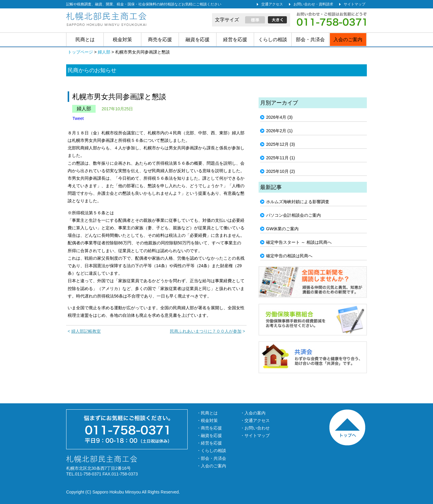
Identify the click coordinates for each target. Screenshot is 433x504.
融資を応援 (198, 40)
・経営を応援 (209, 443)
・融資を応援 (209, 435)
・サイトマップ (255, 435)
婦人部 (84, 109)
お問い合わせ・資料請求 (313, 4)
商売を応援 (160, 40)
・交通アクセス (255, 420)
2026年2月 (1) (279, 131)
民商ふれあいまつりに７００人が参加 (206, 331)
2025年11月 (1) (281, 158)
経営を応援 (235, 40)
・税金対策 (207, 420)
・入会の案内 (253, 413)
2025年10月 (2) (281, 171)
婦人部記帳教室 (86, 331)
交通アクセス (272, 4)
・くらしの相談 (211, 451)
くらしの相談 (273, 40)
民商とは (85, 40)
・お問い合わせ (255, 428)
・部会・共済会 (211, 458)
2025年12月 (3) (281, 144)
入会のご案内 (348, 40)
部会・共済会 (310, 40)
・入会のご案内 (211, 466)
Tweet (78, 118)
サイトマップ (355, 4)
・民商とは (207, 413)
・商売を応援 (209, 428)
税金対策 (122, 40)
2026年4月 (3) (279, 117)
